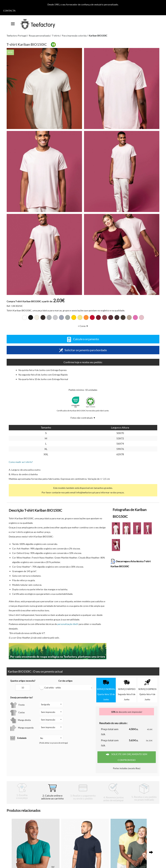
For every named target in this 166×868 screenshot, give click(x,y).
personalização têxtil (68, 624)
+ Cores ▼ (83, 326)
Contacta (9, 11)
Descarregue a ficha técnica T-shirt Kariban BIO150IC (131, 563)
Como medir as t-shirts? (21, 462)
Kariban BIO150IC (98, 36)
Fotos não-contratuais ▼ (83, 418)
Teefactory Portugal (17, 36)
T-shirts (56, 36)
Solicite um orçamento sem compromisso (127, 757)
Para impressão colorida (74, 36)
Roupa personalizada (39, 36)
